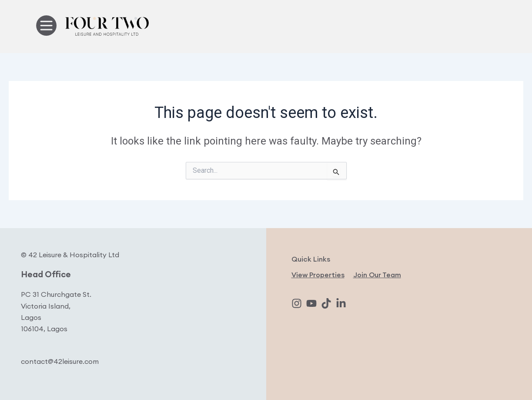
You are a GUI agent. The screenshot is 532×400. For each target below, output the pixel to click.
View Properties (318, 275)
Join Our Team (377, 275)
